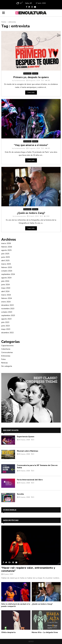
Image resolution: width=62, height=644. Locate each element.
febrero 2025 (7, 267)
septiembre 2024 (8, 274)
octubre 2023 (7, 312)
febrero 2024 (7, 298)
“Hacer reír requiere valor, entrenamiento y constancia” (28, 569)
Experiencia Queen (26, 437)
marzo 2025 (6, 264)
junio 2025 (5, 257)
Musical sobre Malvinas (28, 451)
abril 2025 (5, 261)
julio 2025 (5, 254)
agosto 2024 (6, 278)
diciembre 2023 (7, 305)
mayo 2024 (6, 288)
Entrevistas (27, 73)
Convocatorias (7, 352)
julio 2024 (5, 281)
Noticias (35, 73)
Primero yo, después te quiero (31, 77)
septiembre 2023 (8, 315)
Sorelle (20, 494)
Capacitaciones (7, 346)
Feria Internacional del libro (30, 480)
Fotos (4, 359)
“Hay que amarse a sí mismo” (31, 145)
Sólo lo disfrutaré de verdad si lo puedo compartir (16, 605)
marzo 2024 (6, 295)
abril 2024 (5, 291)
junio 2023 (5, 326)
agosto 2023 (6, 319)
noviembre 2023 (8, 309)
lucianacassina (20, 80)
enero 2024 (6, 302)
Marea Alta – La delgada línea (45, 632)
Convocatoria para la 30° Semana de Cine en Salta (37, 466)
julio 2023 (5, 322)
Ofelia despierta (8, 632)
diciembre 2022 (7, 333)
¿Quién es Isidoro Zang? (31, 213)
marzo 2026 (6, 243)
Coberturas (6, 349)
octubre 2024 (7, 271)
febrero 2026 (7, 247)
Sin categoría (7, 366)
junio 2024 (5, 285)
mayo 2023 (6, 329)
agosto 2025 (6, 250)
